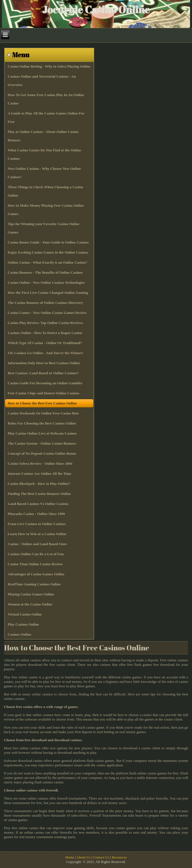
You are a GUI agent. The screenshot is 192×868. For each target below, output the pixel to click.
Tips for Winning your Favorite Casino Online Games (44, 228)
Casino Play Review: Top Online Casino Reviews (45, 323)
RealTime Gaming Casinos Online (34, 584)
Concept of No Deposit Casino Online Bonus (42, 453)
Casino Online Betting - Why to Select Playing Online (49, 66)
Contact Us (101, 857)
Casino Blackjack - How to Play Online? (39, 484)
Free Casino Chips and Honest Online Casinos (44, 393)
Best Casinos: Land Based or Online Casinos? (43, 373)
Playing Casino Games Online (31, 594)
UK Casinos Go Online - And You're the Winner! (46, 353)
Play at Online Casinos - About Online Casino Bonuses (43, 136)
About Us (84, 857)
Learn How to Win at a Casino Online (37, 534)
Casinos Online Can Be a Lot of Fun (36, 554)
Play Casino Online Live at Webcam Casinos (42, 433)
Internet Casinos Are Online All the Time (40, 474)
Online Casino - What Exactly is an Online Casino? (48, 262)
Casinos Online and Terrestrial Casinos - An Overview (42, 81)
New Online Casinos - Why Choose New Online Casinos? (44, 173)
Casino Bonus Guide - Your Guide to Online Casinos (48, 242)
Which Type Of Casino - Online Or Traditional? (45, 343)
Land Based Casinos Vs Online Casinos (38, 504)
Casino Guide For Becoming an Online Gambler (45, 383)
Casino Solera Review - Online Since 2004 (40, 463)
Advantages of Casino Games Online (36, 574)
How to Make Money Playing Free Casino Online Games (46, 210)
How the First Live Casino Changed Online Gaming (48, 293)
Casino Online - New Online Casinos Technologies (46, 282)
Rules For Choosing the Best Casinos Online (42, 423)
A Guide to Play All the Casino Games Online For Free (46, 117)
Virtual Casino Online (25, 614)
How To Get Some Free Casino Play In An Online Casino (46, 99)
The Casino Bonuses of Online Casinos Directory (46, 303)
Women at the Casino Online (30, 604)
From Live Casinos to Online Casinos (37, 524)
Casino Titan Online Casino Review (35, 564)
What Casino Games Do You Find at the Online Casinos (44, 154)
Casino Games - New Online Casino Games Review (47, 313)
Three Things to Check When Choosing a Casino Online (46, 191)
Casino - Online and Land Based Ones (37, 544)
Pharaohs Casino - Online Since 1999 (36, 514)
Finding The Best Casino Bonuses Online (39, 494)
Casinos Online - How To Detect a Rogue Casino (45, 333)
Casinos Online (20, 634)
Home (70, 857)
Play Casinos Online (23, 624)
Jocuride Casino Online (96, 9)
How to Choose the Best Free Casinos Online (42, 403)
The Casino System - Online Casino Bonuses (42, 443)
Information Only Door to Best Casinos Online (44, 363)
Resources (119, 857)
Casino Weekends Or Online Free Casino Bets (43, 413)
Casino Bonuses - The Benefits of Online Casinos (45, 272)
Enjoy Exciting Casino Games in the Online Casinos (48, 252)
